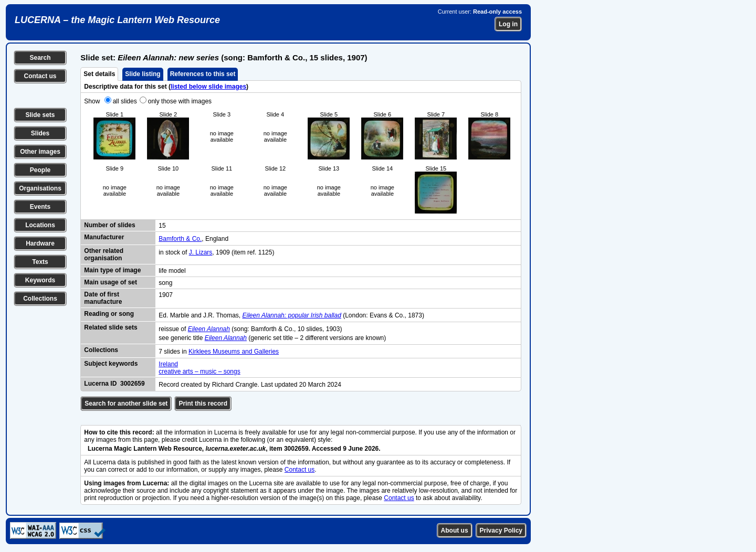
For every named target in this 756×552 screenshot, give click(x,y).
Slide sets (40, 115)
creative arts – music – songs (199, 371)
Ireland (168, 364)
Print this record (203, 404)
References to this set (203, 74)
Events (40, 207)
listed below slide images (208, 87)
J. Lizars (201, 252)
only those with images (180, 101)
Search (40, 58)
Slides (40, 133)
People (40, 170)
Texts (40, 262)
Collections (40, 299)
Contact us (40, 76)
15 (162, 226)
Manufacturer (104, 237)
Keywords (40, 280)
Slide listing (143, 74)
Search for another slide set (126, 404)
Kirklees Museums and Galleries (234, 352)
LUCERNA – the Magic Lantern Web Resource (117, 20)
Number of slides (109, 225)
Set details (99, 74)
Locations (40, 225)
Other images (40, 152)
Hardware (40, 243)
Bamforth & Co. (180, 239)
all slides (125, 101)
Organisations (40, 188)
